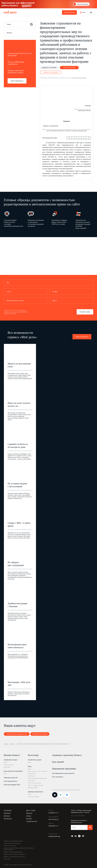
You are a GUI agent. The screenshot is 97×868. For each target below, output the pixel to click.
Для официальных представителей (63, 773)
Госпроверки (32, 781)
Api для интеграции (33, 797)
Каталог (9, 33)
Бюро (30, 766)
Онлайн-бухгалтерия (10, 760)
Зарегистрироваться (17, 81)
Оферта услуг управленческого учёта (14, 857)
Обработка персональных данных (13, 841)
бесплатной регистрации (79, 78)
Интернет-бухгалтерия (40, 734)
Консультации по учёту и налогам (37, 771)
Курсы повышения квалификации (37, 778)
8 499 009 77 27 (53, 813)
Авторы (29, 816)
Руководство (8, 819)
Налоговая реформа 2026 (12, 785)
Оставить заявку (85, 312)
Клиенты (29, 819)
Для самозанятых (58, 777)
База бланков (32, 776)
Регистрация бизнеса (11, 781)
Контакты (7, 816)
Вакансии (29, 813)
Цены (5, 762)
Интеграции (7, 767)
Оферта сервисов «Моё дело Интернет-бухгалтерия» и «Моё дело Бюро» (19, 849)
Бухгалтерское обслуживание (13, 771)
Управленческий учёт (11, 778)
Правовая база (32, 774)
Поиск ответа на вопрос (35, 783)
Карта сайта (7, 859)
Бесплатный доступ (69, 12)
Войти (84, 12)
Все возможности (9, 765)
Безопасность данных (10, 846)
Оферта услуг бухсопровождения (13, 852)
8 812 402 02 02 (53, 819)
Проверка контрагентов (35, 792)
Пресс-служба (31, 810)
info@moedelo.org (54, 836)
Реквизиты (7, 813)
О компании (8, 810)
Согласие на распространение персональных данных (16, 313)
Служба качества (32, 821)
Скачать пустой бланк (69, 68)
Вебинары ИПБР (33, 788)
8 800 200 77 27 (53, 826)
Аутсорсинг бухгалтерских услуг (17, 734)
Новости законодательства (35, 785)
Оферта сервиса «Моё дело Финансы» (15, 854)
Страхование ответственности (12, 843)
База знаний (58, 762)
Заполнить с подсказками (51, 72)
